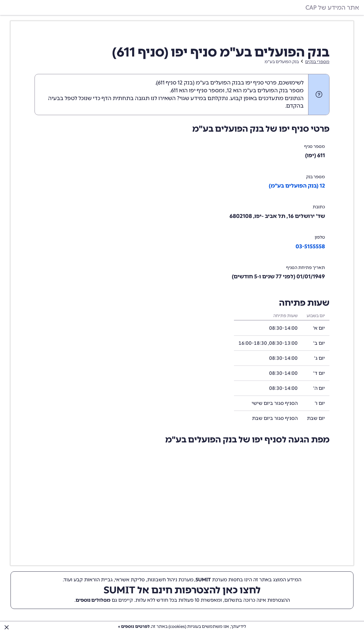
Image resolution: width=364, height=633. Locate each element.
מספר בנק (315, 177)
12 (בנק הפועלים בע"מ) (297, 186)
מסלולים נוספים (93, 600)
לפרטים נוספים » (134, 627)
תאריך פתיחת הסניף (306, 268)
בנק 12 (185, 83)
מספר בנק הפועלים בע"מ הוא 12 (265, 90)
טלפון (320, 237)
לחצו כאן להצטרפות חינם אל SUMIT (182, 590)
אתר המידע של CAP (332, 8)
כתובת (319, 207)
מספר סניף (315, 147)
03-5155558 (310, 246)
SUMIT (203, 580)
